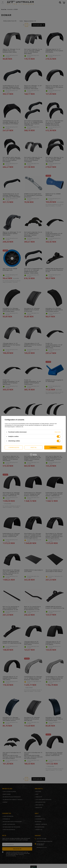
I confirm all (53, 447)
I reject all (33, 447)
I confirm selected (14, 447)
